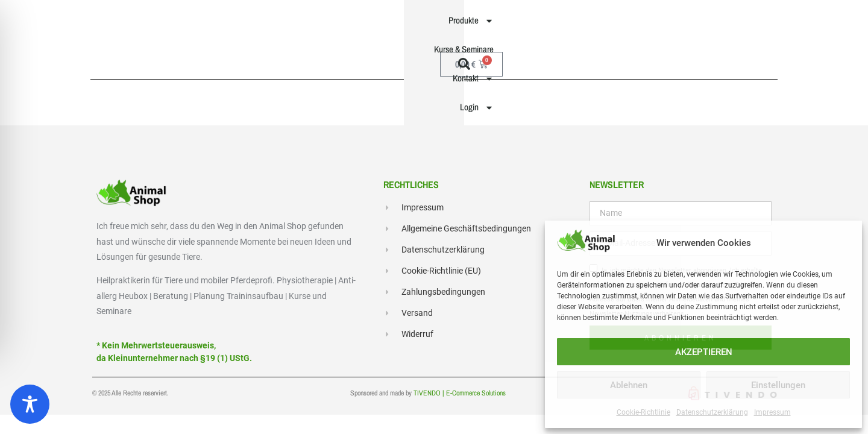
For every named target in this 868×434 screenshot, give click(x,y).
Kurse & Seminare (518, 26)
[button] (771, 26)
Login (654, 26)
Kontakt (593, 26)
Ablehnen (629, 385)
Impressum (772, 412)
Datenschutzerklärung (712, 412)
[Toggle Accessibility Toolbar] (30, 404)
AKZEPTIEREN (704, 352)
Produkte (442, 26)
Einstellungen (778, 385)
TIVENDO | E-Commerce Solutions (460, 397)
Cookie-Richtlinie (643, 412)
